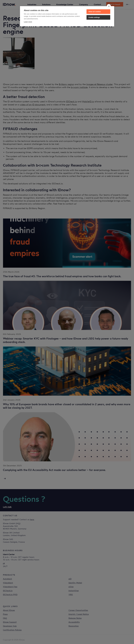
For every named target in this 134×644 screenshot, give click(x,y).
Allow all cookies (95, 12)
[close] (109, 6)
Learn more (28, 22)
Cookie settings (94, 17)
